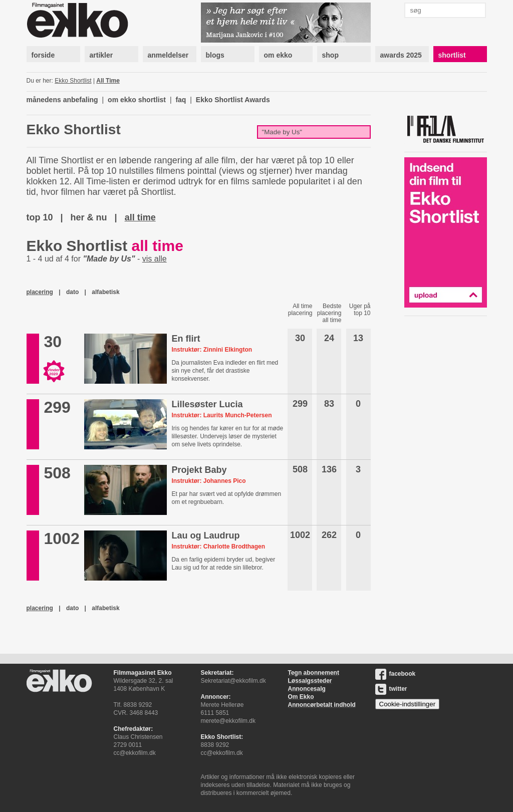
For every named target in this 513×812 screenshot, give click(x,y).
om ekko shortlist (137, 100)
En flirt (186, 339)
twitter (391, 689)
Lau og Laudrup (205, 535)
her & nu (89, 217)
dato (72, 292)
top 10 (40, 217)
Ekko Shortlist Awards (233, 100)
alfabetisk (105, 292)
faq (181, 100)
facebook (396, 674)
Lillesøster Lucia (207, 404)
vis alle (155, 259)
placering (40, 292)
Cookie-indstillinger (408, 704)
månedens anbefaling (62, 100)
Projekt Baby (199, 470)
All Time (108, 81)
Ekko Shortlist (73, 81)
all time (140, 217)
